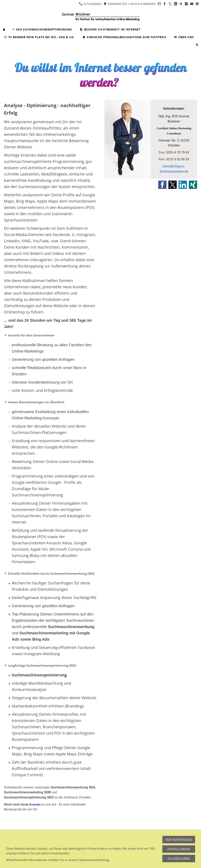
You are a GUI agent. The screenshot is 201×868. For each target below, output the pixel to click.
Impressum (11, 839)
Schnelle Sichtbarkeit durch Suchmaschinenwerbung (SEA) (51, 573)
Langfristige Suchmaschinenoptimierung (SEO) (42, 665)
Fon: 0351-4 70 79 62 (174, 152)
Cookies (106, 839)
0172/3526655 (90, 4)
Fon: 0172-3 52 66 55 (174, 159)
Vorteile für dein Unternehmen (31, 335)
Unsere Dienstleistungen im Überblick (36, 402)
